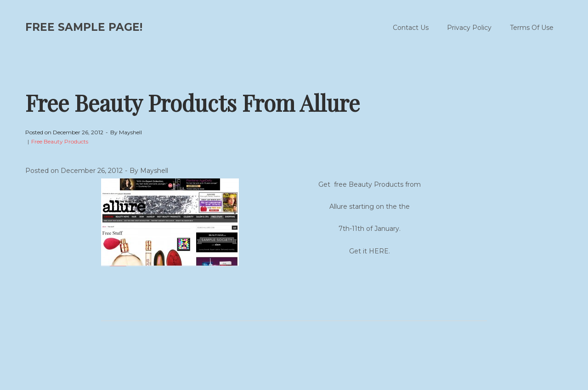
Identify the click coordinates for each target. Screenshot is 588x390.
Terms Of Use (532, 28)
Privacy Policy (469, 28)
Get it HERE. (370, 251)
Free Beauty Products (60, 141)
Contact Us (411, 28)
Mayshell (130, 132)
